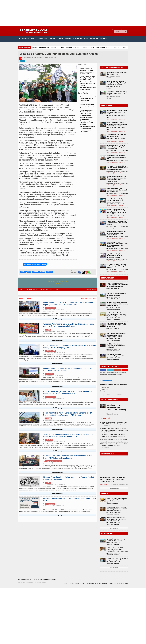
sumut (29, 272)
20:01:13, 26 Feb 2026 (58, 353)
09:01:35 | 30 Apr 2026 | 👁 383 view (117, 259)
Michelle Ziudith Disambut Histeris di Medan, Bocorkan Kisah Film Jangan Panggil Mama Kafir (113, 479)
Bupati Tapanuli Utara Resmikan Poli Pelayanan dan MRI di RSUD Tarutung (117, 223)
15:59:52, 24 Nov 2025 (58, 442)
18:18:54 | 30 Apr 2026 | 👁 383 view (117, 204)
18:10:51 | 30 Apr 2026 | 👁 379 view (117, 216)
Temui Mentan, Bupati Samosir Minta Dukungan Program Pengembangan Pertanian (116, 335)
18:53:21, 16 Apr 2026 (58, 310)
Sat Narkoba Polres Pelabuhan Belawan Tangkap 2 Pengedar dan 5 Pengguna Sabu (117, 147)
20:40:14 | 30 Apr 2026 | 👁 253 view (117, 171)
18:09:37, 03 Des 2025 (58, 399)
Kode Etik (54, 580)
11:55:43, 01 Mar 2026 (58, 331)
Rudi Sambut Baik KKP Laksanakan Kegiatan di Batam (116, 355)
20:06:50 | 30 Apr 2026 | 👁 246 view (117, 183)
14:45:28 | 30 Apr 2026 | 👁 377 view (117, 237)
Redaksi (29, 580)
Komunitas (23, 61)
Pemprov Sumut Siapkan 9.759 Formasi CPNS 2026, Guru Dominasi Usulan (116, 233)
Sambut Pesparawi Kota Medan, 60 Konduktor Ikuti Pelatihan (88, 84)
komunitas (49, 272)
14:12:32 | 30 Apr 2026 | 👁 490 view (117, 226)
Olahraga (60, 38)
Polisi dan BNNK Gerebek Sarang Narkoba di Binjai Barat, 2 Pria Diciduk (117, 93)
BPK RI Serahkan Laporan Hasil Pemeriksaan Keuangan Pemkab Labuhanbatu (117, 325)
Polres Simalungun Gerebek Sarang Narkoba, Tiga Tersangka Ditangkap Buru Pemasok (117, 83)
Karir (59, 580)
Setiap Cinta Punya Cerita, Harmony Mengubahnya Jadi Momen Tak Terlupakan (115, 200)
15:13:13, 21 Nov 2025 (58, 463)
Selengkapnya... (114, 451)
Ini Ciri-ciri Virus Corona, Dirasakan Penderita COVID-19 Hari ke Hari (116, 346)
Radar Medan (47, 310)
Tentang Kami (22, 580)
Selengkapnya (114, 528)
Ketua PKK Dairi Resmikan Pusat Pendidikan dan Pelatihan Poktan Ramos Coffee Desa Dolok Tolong (115, 430)
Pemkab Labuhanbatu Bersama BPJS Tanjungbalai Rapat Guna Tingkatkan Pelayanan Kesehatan (87, 121)
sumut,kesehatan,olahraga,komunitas (35, 264)
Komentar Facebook (91, 290)
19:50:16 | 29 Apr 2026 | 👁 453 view (117, 270)
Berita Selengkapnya (58, 319)
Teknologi (68, 38)
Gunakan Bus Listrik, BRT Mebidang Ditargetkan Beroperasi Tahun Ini (117, 559)
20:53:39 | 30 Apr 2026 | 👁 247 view (117, 161)
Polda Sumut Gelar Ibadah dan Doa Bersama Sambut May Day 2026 (116, 157)
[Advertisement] (73, 13)
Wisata (86, 38)
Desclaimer (36, 580)
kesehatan (35, 272)
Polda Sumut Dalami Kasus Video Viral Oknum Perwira (117, 73)
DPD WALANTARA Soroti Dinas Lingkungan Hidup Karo (87, 106)
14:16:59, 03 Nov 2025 (58, 506)
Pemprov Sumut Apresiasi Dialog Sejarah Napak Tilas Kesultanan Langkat (88, 78)
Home (66, 583)
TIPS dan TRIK (94, 38)
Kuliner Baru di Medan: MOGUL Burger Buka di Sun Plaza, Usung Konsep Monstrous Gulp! (116, 519)
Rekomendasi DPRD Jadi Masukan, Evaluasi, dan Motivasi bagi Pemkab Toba (117, 190)
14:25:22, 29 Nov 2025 (58, 420)
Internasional (78, 38)
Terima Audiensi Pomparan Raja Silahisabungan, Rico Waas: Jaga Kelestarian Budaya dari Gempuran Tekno (117, 179)
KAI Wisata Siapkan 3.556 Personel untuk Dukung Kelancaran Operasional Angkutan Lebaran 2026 (117, 549)
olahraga (42, 272)
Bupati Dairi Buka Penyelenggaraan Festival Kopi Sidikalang (116, 407)
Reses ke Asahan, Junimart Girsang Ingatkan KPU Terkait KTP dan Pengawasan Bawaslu (117, 285)
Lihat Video (103, 484)
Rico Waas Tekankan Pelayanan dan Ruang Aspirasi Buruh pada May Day (116, 266)
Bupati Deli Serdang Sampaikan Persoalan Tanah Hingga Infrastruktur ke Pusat (116, 256)
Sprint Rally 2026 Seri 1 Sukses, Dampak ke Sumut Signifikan (116, 540)
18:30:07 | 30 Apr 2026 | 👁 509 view (117, 194)
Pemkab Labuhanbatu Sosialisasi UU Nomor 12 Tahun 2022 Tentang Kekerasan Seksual (117, 304)
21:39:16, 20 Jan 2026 (58, 376)
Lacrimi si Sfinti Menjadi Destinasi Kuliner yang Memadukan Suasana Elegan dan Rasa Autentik (117, 509)
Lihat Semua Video (114, 489)
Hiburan (53, 38)
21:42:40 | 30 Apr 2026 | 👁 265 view (117, 150)
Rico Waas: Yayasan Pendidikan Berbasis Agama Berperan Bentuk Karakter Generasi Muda (117, 168)
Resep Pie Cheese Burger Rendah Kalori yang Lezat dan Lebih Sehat (117, 499)
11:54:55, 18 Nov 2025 (58, 484)
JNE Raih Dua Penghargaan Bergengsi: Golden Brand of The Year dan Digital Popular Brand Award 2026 (117, 212)
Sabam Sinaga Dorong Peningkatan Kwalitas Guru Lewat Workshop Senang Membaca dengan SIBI (117, 244)
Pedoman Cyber (45, 580)
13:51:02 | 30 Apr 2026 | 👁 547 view (117, 249)
